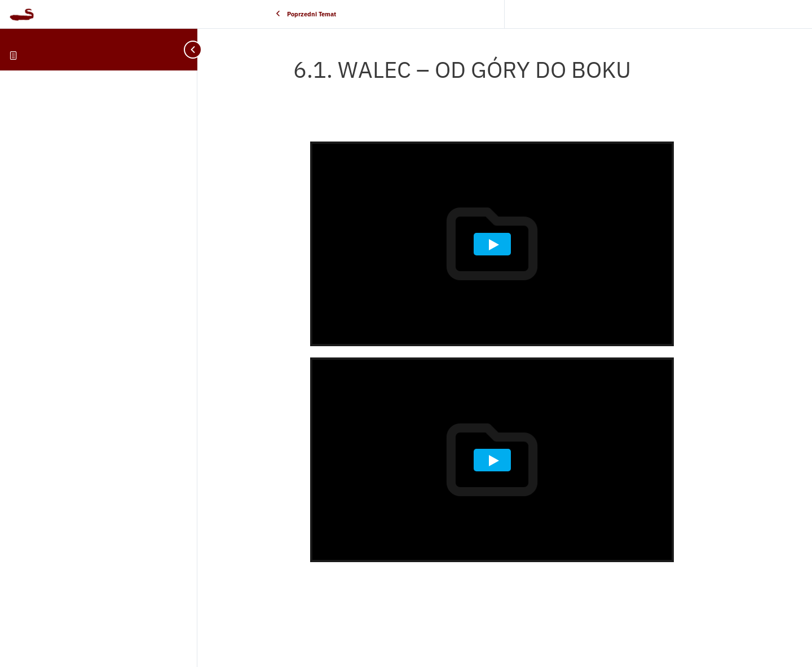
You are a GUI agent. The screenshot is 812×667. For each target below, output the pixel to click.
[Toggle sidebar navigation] (186, 49)
